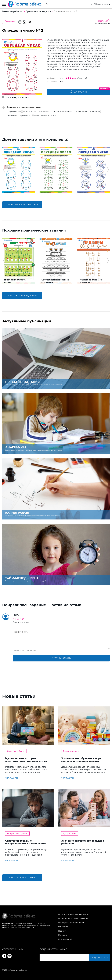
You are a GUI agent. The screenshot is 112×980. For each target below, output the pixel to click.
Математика (44, 112)
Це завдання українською (16, 97)
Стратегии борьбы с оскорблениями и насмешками (25, 842)
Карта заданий (65, 939)
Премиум (63, 931)
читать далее (12, 778)
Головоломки (81, 112)
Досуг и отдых (70, 833)
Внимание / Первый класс (20, 115)
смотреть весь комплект (22, 205)
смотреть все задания (22, 296)
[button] (4, 170)
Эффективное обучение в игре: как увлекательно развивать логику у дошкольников (82, 761)
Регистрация (103, 4)
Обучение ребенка (16, 751)
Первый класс (14, 112)
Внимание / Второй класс (46, 115)
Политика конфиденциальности (73, 914)
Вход (91, 4)
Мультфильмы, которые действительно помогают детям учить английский (26, 761)
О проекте (63, 927)
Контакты (63, 935)
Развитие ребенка (72, 751)
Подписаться (99, 958)
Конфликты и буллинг (17, 833)
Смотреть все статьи (22, 878)
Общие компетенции (63, 112)
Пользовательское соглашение (73, 918)
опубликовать (61, 658)
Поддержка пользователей (71, 923)
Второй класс (30, 112)
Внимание (10, 21)
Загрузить (78, 92)
